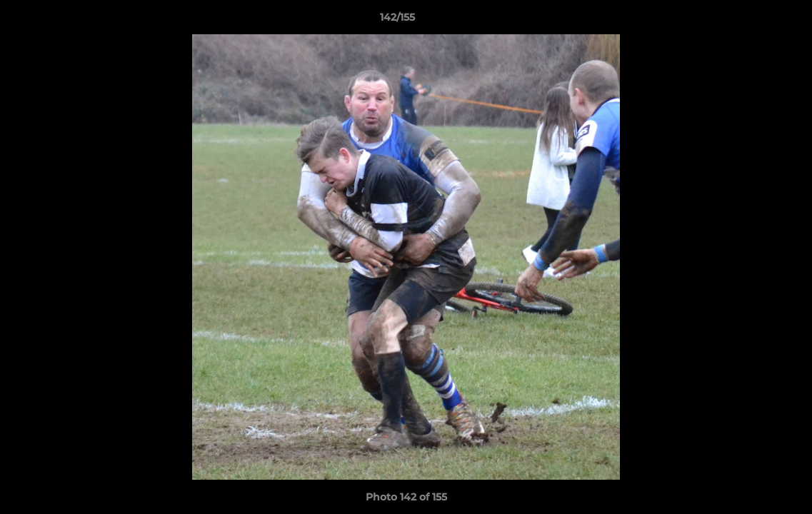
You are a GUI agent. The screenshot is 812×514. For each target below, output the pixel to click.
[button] (752, 21)
